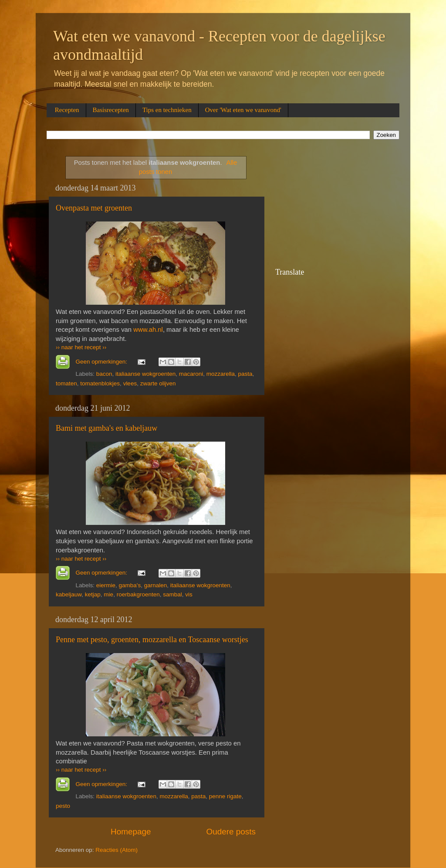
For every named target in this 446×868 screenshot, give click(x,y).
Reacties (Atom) (117, 850)
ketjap (93, 594)
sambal (172, 594)
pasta (245, 374)
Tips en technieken (167, 110)
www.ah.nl (148, 330)
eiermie (106, 585)
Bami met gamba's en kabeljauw (106, 428)
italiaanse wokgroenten (145, 374)
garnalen (156, 585)
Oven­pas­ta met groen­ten (94, 208)
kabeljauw (69, 594)
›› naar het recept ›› (81, 347)
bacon (104, 374)
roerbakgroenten (138, 594)
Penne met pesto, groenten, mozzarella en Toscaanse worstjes (152, 640)
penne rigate (225, 796)
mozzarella (221, 374)
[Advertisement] (319, 208)
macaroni (191, 374)
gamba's (130, 585)
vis (189, 594)
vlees (130, 383)
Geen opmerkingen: (102, 362)
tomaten (66, 383)
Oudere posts (231, 832)
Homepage (131, 832)
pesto (63, 806)
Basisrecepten (111, 110)
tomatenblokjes (100, 383)
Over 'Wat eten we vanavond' (243, 110)
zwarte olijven (158, 383)
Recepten (67, 110)
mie (108, 594)
